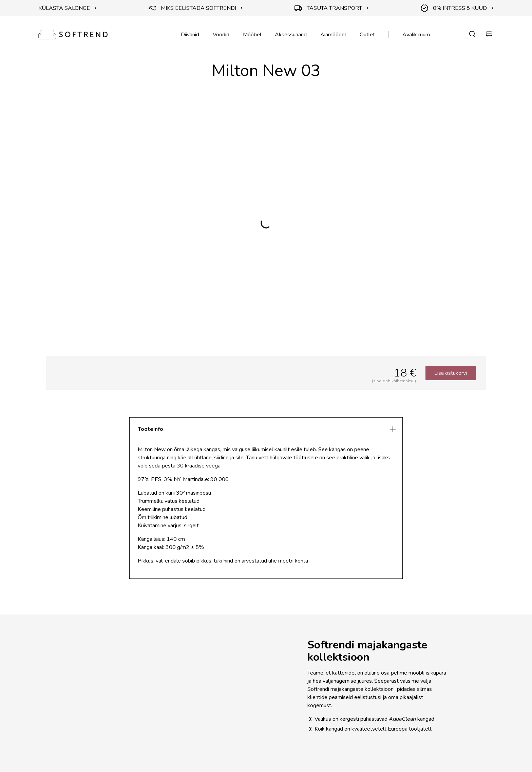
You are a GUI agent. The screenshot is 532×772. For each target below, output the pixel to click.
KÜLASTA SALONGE (68, 8)
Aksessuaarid (291, 35)
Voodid (221, 35)
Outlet (367, 35)
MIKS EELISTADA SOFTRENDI (196, 8)
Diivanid (190, 35)
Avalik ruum (416, 35)
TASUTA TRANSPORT (332, 8)
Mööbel (252, 35)
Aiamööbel (333, 35)
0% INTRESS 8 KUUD (457, 8)
